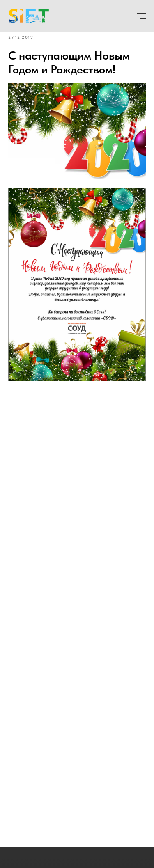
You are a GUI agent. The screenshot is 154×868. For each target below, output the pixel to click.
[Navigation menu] (141, 16)
